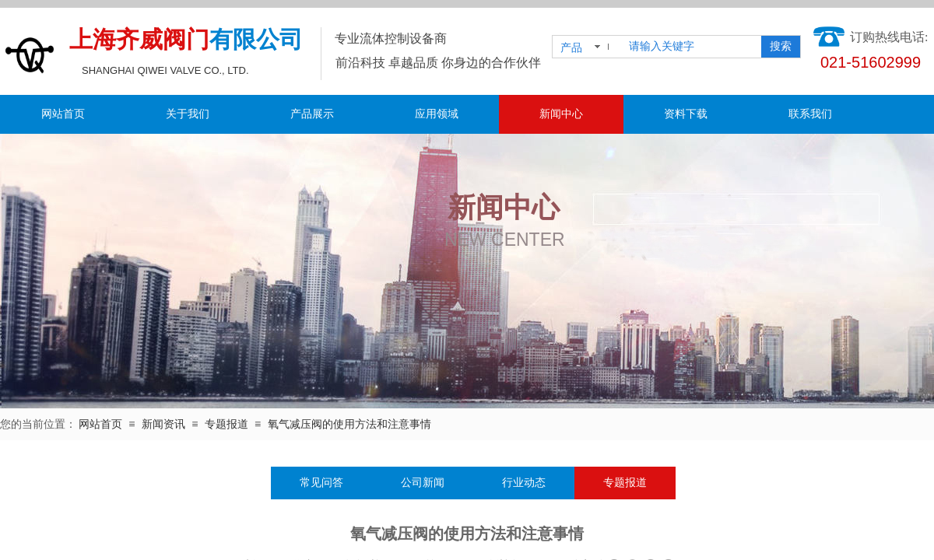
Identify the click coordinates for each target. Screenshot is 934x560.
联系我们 (810, 114)
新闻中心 (561, 114)
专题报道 (226, 424)
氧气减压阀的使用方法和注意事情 (349, 424)
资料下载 (686, 114)
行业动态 (524, 483)
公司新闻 (423, 483)
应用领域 (437, 114)
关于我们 (188, 114)
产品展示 (312, 114)
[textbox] (692, 47)
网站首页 (63, 114)
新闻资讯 (163, 424)
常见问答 (321, 483)
